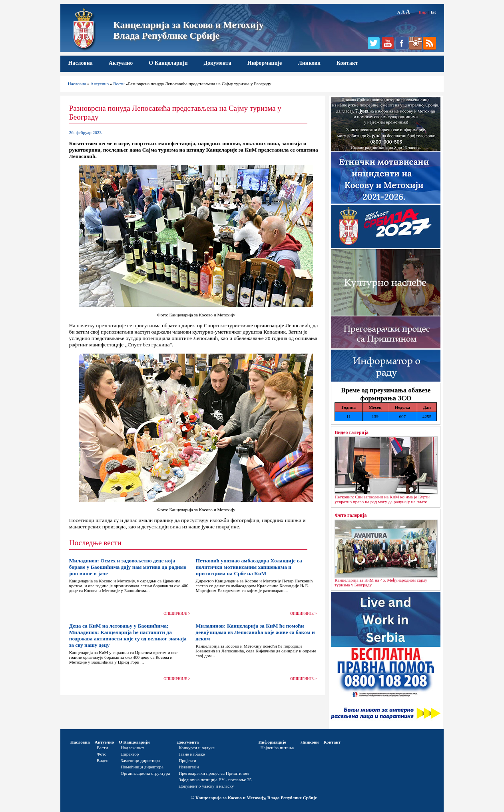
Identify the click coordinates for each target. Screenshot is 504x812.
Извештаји (189, 767)
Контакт (347, 63)
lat (433, 12)
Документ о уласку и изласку (206, 786)
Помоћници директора (142, 767)
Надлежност (132, 748)
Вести (119, 84)
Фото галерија (351, 515)
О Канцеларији (168, 63)
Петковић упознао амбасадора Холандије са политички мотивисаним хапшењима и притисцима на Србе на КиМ (249, 567)
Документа (217, 63)
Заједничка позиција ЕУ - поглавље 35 (215, 780)
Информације (265, 63)
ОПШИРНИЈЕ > (177, 614)
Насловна (81, 63)
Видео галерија (352, 432)
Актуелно (121, 63)
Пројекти (187, 760)
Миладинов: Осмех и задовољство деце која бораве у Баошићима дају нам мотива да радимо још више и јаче (128, 567)
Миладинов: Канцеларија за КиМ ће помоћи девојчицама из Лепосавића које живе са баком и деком (255, 632)
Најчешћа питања (277, 748)
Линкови (309, 63)
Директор (130, 754)
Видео (103, 760)
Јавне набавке (192, 754)
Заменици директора (140, 760)
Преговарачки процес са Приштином (214, 773)
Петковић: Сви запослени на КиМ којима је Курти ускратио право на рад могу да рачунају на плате (382, 499)
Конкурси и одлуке (197, 748)
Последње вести (95, 543)
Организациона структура (145, 773)
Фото (102, 754)
